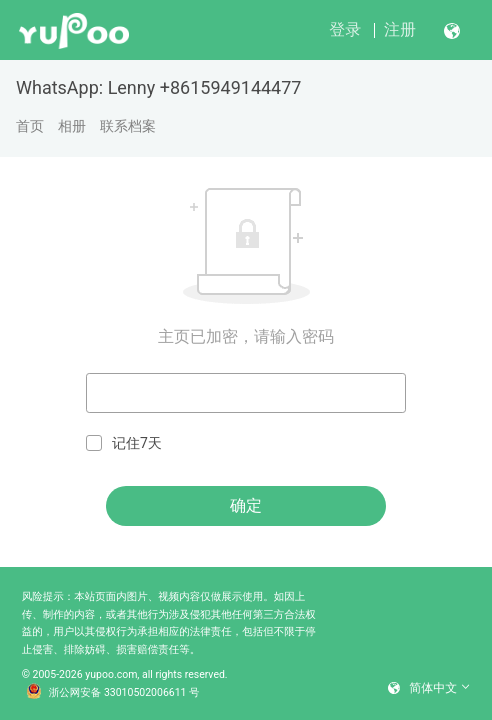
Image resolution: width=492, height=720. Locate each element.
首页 (30, 126)
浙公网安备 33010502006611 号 (113, 693)
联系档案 (128, 126)
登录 (345, 29)
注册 (400, 29)
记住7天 (124, 443)
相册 (72, 126)
